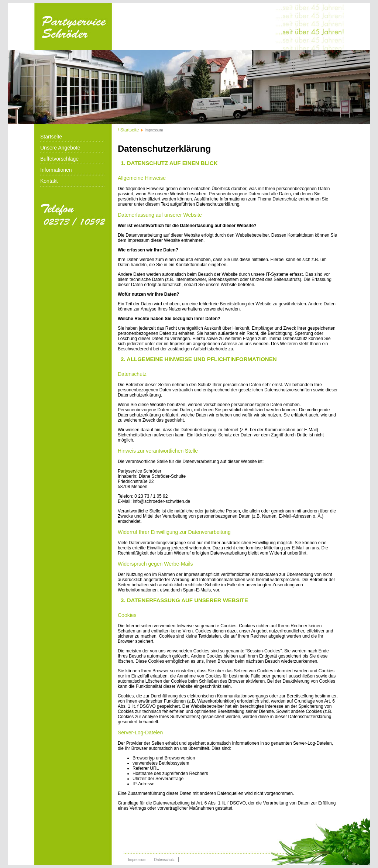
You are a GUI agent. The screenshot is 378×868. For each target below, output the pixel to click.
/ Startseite (128, 130)
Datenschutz (164, 860)
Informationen (56, 170)
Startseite (51, 137)
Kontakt (49, 181)
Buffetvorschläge (59, 159)
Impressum (137, 860)
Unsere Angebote (60, 148)
